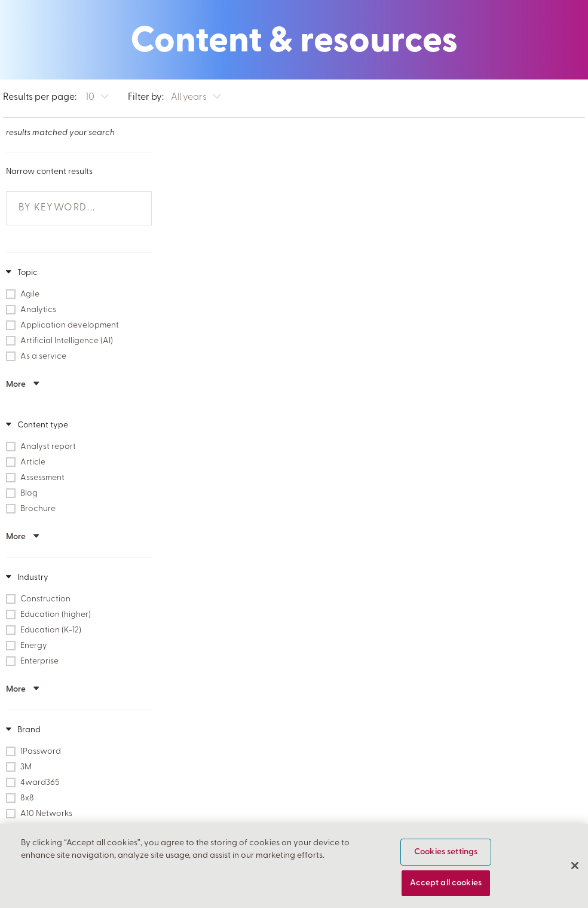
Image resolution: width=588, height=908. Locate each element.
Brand (28, 729)
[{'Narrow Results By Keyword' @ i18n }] (73, 207)
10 (90, 97)
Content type (42, 424)
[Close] (575, 870)
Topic (27, 272)
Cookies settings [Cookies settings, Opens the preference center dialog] (446, 856)
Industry (32, 577)
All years (189, 97)
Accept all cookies (446, 887)
